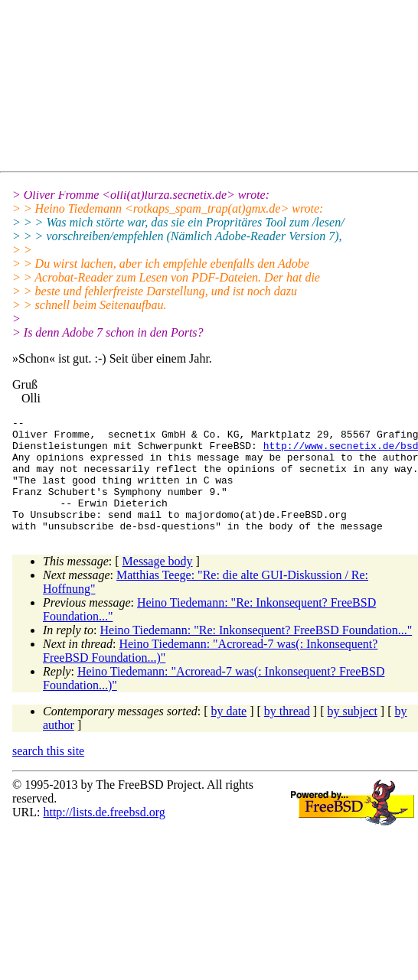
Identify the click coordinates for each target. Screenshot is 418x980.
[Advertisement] (150, 89)
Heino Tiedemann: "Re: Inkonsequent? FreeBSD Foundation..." (256, 653)
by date (229, 734)
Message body (158, 584)
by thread (287, 734)
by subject (353, 734)
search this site (48, 774)
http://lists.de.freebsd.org (104, 835)
